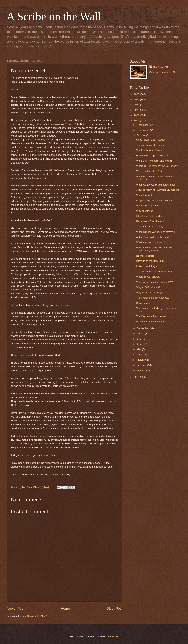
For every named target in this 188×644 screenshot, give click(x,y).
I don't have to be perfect (150, 216)
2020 (137, 120)
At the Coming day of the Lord (152, 237)
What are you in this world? (151, 242)
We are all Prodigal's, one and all (154, 161)
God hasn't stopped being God (153, 155)
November (143, 130)
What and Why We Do (148, 206)
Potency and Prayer (147, 266)
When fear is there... (147, 195)
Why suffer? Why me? (148, 287)
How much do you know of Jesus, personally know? (154, 249)
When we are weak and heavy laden (156, 185)
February (142, 365)
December (143, 125)
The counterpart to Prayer (150, 145)
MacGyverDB (160, 67)
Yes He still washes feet (149, 171)
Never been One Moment (150, 221)
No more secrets (145, 256)
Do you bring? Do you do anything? (155, 200)
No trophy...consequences (150, 322)
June (140, 344)
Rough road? (143, 303)
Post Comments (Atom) (34, 616)
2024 (137, 99)
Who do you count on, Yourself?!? (154, 282)
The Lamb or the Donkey (150, 227)
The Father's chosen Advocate (153, 298)
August (141, 334)
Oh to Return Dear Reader (150, 140)
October (141, 135)
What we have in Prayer (149, 150)
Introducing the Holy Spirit (150, 261)
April (139, 355)
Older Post (114, 609)
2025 (137, 94)
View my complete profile (163, 72)
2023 (137, 105)
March (140, 360)
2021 (137, 115)
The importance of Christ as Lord (154, 272)
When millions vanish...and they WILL (157, 232)
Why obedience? (145, 211)
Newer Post (15, 609)
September (143, 328)
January (141, 370)
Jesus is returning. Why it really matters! (158, 190)
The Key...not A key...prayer (151, 316)
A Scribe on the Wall (54, 16)
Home (65, 609)
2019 (137, 377)
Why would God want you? (151, 292)
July (139, 339)
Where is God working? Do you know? (157, 166)
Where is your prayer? (148, 277)
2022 (137, 110)
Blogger (114, 637)
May (139, 349)
